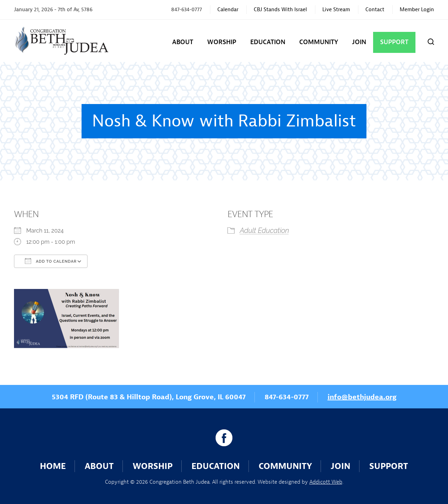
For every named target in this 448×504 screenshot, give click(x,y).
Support (394, 42)
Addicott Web (326, 482)
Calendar (228, 10)
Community (319, 42)
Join (359, 42)
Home (53, 466)
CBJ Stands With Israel (280, 10)
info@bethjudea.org (362, 397)
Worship (222, 42)
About (183, 42)
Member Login (417, 10)
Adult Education (264, 230)
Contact (375, 10)
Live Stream (336, 10)
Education (268, 42)
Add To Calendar (51, 261)
